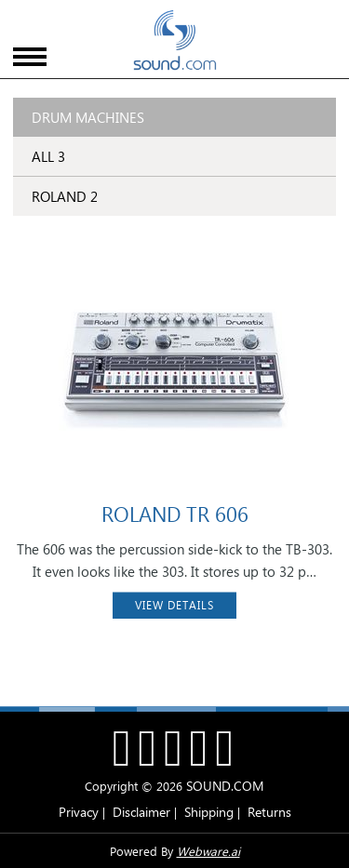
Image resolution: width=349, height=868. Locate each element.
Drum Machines (88, 117)
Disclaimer (141, 812)
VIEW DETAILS (174, 605)
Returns (269, 812)
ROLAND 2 (65, 196)
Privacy (79, 812)
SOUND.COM (225, 786)
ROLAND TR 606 (175, 514)
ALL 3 (48, 156)
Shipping (209, 812)
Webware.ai (208, 851)
